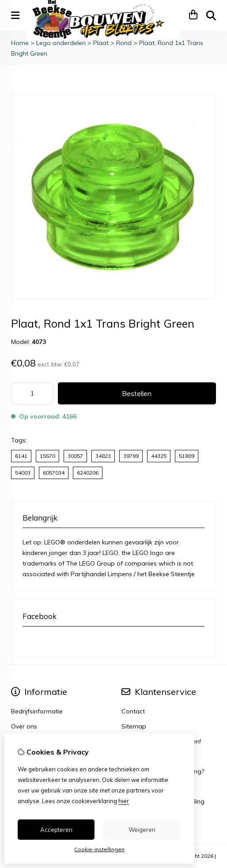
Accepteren (56, 830)
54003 (23, 473)
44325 (159, 456)
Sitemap (134, 726)
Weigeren (142, 830)
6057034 (54, 473)
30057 (75, 456)
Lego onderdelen (61, 43)
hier (124, 801)
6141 (21, 456)
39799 (131, 456)
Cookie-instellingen (99, 849)
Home (20, 43)
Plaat (101, 43)
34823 (103, 456)
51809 (187, 456)
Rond (124, 43)
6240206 (88, 473)
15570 (47, 456)
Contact (133, 711)
